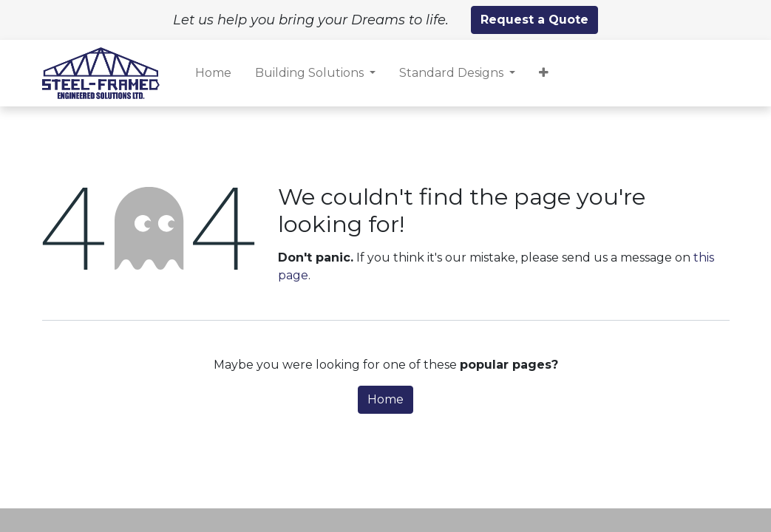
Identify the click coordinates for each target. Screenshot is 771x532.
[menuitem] (213, 73)
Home (385, 399)
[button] (544, 73)
